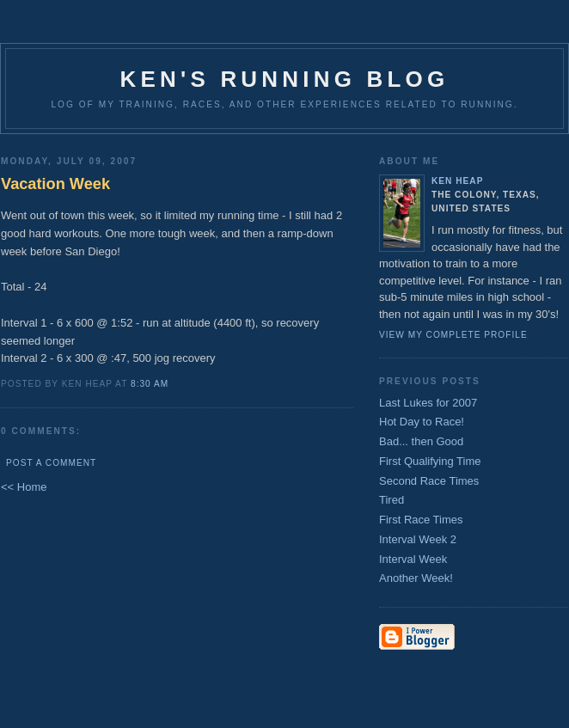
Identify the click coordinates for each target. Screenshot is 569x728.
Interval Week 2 (418, 539)
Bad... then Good (421, 441)
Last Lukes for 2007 (428, 403)
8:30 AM (150, 384)
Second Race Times (429, 481)
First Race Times (421, 520)
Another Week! (416, 578)
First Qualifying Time (430, 461)
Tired (392, 500)
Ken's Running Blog (285, 79)
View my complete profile (453, 335)
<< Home (24, 487)
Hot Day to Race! (422, 422)
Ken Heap (457, 181)
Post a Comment (51, 463)
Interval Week (413, 559)
